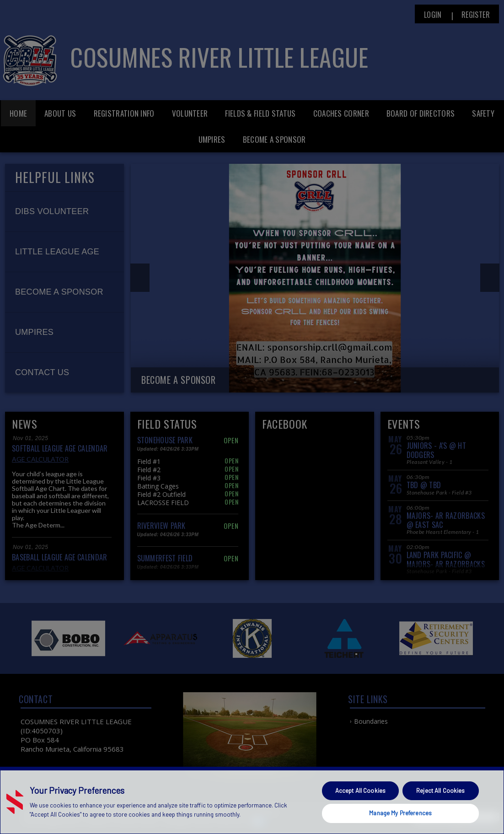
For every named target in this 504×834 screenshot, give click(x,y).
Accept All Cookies (360, 791)
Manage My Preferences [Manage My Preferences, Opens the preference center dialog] (400, 813)
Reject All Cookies (440, 791)
